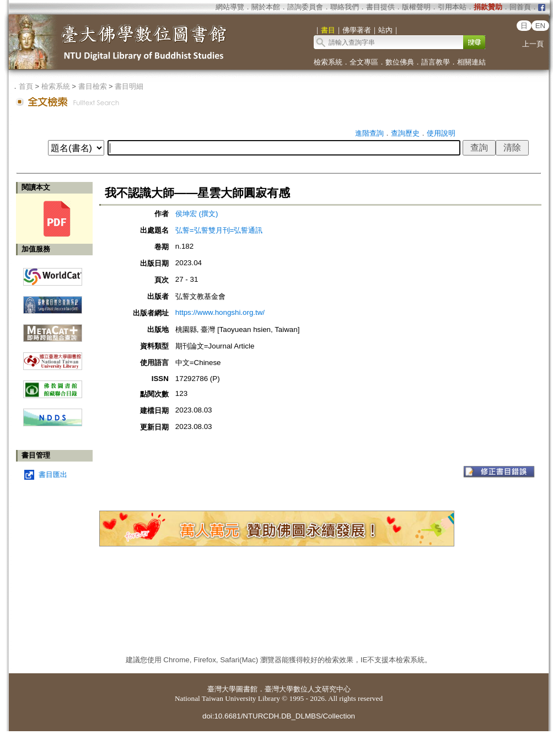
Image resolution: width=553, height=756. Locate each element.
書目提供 (380, 7)
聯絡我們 (345, 7)
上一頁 (533, 44)
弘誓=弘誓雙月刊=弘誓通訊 (219, 230)
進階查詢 (369, 133)
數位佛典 (400, 62)
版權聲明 (416, 7)
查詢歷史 (405, 133)
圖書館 (247, 689)
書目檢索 (93, 86)
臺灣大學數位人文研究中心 (308, 689)
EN (541, 26)
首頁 (26, 86)
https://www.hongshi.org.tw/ (220, 312)
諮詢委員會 (305, 7)
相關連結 (471, 62)
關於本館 (266, 7)
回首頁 (520, 7)
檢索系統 (328, 62)
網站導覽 (230, 7)
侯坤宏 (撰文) (197, 214)
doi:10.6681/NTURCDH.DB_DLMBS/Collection (279, 716)
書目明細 (129, 86)
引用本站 (452, 7)
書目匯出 (53, 474)
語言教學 (436, 62)
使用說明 (441, 133)
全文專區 (364, 62)
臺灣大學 (222, 689)
